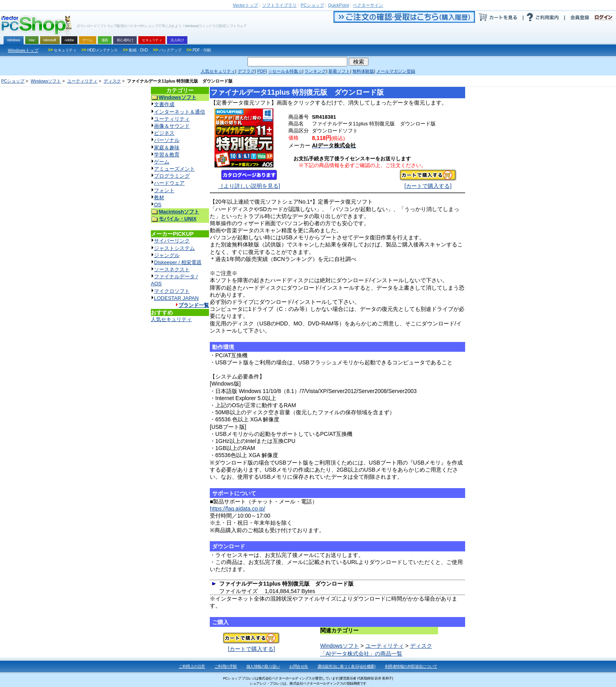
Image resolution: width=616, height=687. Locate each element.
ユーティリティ (82, 81)
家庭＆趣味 (167, 148)
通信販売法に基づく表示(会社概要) (346, 666)
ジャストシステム (174, 248)
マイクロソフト (172, 291)
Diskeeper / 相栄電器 (178, 262)
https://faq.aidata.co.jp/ (237, 509)
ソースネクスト (172, 269)
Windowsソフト (46, 81)
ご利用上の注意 (192, 666)
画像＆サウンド (172, 126)
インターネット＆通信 (180, 112)
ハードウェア (169, 183)
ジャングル (167, 255)
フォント (164, 190)
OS (158, 205)
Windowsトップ (23, 50)
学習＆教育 (167, 155)
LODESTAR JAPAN (176, 298)
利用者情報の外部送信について (411, 666)
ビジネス (164, 133)
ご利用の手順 (226, 666)
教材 (159, 197)
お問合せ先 (299, 666)
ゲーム (162, 162)
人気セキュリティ (171, 319)
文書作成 (164, 104)
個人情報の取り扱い (263, 666)
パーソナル (167, 140)
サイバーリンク (172, 241)
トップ (246, 5)
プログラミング (172, 176)
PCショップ (13, 81)
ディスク (112, 81)
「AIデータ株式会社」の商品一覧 (361, 654)
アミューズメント (174, 169)
